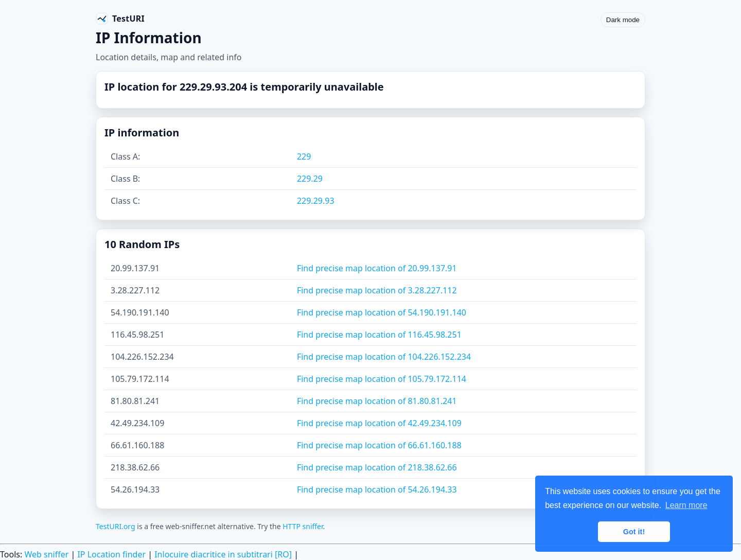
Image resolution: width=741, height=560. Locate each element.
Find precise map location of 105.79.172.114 (382, 379)
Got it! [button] (634, 532)
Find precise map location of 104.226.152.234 (384, 357)
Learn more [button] (686, 505)
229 (304, 156)
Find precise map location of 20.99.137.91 (377, 268)
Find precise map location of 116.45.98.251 (379, 335)
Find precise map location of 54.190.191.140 (382, 312)
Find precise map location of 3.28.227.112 (377, 290)
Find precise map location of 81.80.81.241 (377, 401)
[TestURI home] (120, 19)
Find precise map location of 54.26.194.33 (377, 489)
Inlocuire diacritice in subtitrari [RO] (223, 554)
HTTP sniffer (303, 526)
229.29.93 (316, 201)
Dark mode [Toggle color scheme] (623, 20)
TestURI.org (116, 526)
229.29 (310, 179)
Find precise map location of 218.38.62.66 (377, 467)
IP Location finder (111, 554)
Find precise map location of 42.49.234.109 (379, 423)
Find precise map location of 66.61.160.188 (379, 445)
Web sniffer (46, 554)
